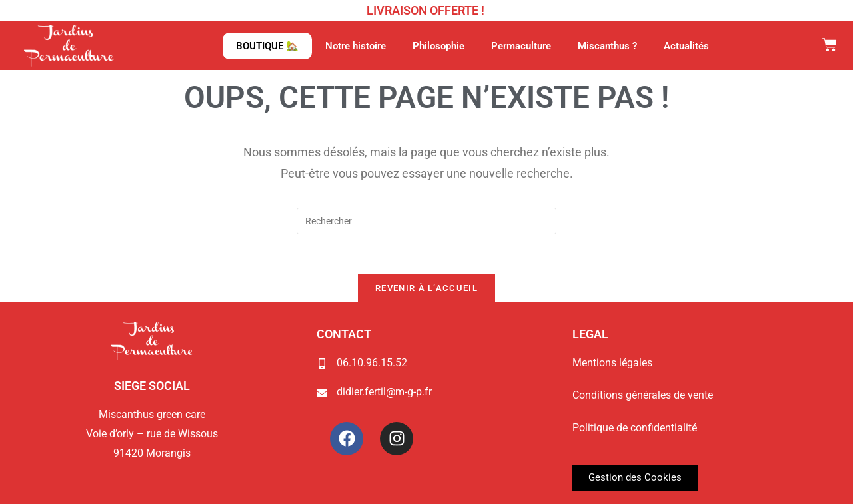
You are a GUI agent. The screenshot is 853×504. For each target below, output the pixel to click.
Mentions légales (612, 363)
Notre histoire (356, 46)
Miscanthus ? (607, 46)
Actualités (686, 46)
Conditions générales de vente (643, 395)
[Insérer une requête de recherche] (426, 221)
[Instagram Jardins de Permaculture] (397, 439)
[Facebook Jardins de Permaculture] (347, 439)
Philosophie (438, 46)
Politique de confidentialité (635, 428)
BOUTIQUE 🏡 (267, 46)
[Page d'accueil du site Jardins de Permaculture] (69, 45)
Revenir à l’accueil (426, 288)
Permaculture (521, 46)
